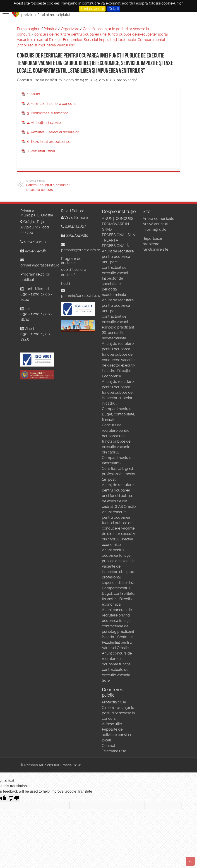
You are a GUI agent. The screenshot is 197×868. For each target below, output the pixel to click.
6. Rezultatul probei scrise (49, 142)
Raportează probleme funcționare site (155, 244)
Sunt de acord (92, 9)
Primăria (50, 29)
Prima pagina (28, 29)
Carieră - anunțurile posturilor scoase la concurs (49, 185)
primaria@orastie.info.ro (40, 265)
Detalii (114, 9)
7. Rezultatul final (41, 151)
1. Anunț (34, 94)
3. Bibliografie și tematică (48, 113)
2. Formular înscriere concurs (51, 104)
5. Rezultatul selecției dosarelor (53, 132)
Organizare (70, 29)
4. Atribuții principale (44, 123)
